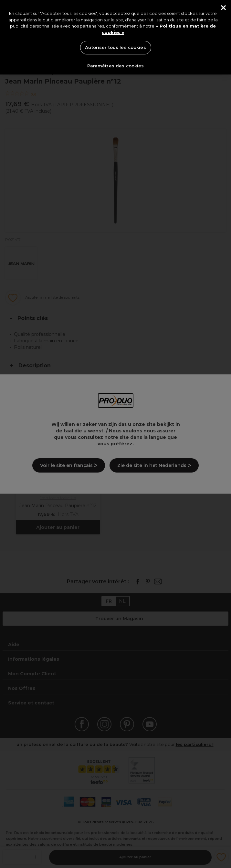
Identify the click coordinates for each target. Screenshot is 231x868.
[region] (115, 37)
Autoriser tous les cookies (115, 47)
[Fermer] (223, 8)
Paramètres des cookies (116, 66)
